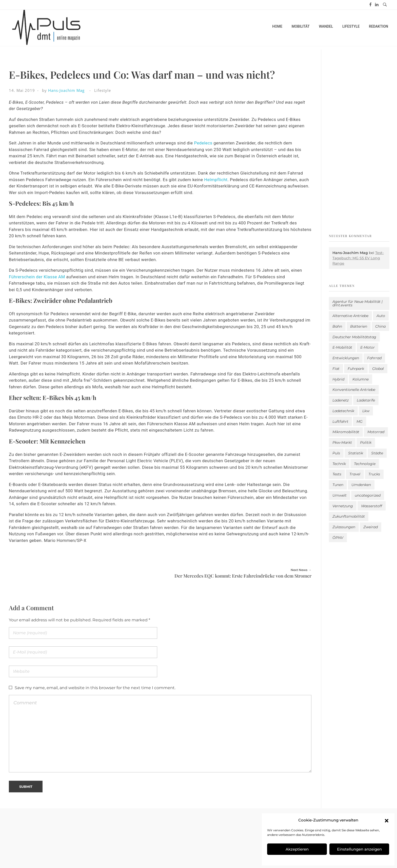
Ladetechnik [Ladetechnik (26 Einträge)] (343, 411)
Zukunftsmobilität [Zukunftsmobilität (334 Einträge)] (349, 516)
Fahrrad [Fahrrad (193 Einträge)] (374, 358)
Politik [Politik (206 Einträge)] (366, 442)
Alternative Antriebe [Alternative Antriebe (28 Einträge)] (350, 316)
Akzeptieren (297, 849)
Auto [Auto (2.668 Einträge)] (381, 316)
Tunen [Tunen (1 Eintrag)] (338, 485)
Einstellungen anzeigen (359, 849)
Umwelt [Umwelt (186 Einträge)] (340, 495)
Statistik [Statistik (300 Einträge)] (356, 453)
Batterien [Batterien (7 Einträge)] (359, 326)
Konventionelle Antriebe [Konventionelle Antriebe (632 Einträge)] (354, 390)
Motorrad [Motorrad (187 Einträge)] (376, 432)
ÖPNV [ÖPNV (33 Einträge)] (338, 538)
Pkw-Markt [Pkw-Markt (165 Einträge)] (342, 442)
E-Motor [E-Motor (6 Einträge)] (368, 347)
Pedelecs (204, 143)
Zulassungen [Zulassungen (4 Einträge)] (344, 527)
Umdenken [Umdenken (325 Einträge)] (361, 485)
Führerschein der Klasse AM (37, 277)
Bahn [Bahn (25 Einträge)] (337, 326)
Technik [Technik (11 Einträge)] (339, 464)
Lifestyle (103, 90)
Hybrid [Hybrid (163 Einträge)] (338, 379)
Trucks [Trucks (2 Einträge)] (374, 474)
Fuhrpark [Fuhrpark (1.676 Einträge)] (356, 369)
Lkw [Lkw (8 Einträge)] (366, 411)
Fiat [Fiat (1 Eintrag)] (336, 369)
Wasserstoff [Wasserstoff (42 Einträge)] (372, 506)
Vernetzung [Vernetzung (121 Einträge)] (343, 506)
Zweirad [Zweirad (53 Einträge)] (371, 527)
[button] (387, 820)
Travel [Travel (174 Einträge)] (355, 474)
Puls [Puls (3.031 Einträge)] (336, 453)
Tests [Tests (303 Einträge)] (337, 474)
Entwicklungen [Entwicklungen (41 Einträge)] (346, 358)
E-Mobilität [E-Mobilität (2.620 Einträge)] (342, 347)
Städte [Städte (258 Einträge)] (377, 453)
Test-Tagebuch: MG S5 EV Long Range (358, 258)
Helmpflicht (216, 180)
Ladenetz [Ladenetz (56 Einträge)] (341, 400)
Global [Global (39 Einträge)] (378, 369)
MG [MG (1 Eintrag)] (360, 421)
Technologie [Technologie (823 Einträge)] (365, 464)
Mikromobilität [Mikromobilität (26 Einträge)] (346, 432)
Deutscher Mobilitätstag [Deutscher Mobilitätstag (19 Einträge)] (354, 337)
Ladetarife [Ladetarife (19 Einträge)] (366, 400)
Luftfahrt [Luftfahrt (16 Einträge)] (340, 421)
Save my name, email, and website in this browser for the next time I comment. (95, 688)
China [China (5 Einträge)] (380, 326)
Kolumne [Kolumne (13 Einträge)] (361, 379)
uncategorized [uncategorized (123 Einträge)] (368, 495)
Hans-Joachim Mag (66, 90)
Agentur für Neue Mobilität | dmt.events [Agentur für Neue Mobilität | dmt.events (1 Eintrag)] (358, 303)
